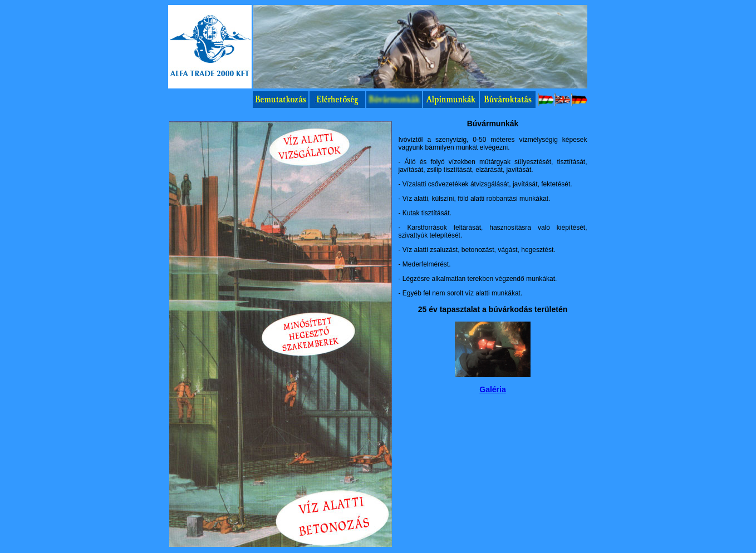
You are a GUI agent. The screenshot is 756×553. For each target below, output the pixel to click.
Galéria (492, 389)
